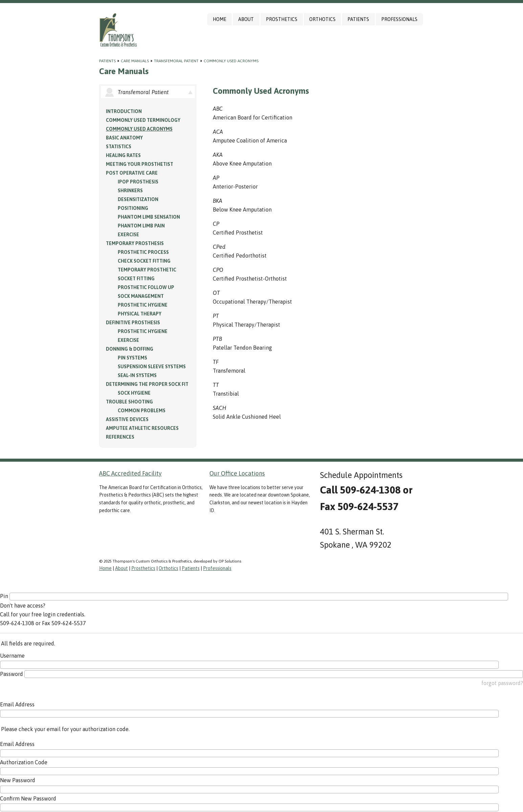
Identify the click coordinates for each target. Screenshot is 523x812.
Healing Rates (123, 155)
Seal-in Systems (137, 375)
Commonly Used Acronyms (231, 61)
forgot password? (502, 683)
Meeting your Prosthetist (140, 164)
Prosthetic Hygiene (143, 305)
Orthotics (322, 19)
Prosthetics (282, 19)
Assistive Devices (127, 419)
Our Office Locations (237, 473)
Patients (358, 19)
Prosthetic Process (143, 252)
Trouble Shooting (129, 402)
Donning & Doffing (130, 349)
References (120, 437)
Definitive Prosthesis (133, 323)
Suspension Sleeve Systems (152, 367)
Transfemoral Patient (176, 61)
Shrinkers (130, 191)
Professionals (399, 19)
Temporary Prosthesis (135, 243)
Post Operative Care (132, 173)
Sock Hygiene (134, 393)
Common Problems (142, 411)
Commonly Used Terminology (143, 120)
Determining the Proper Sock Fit (147, 384)
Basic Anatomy (124, 138)
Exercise (128, 235)
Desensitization (138, 199)
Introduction (124, 111)
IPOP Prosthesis (138, 182)
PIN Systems (132, 358)
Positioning (133, 208)
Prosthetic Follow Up (146, 287)
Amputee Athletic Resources (142, 428)
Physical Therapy (140, 314)
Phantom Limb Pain (141, 226)
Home (220, 19)
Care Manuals (135, 61)
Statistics (119, 147)
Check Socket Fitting (144, 261)
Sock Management (141, 296)
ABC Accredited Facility (130, 473)
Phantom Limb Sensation (149, 217)
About (246, 19)
